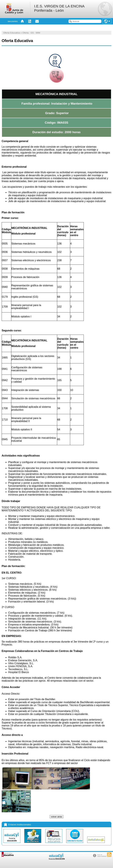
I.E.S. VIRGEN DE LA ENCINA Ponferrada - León (59, 8)
